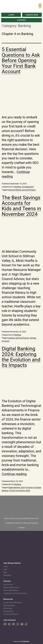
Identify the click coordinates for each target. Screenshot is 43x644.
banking (11, 338)
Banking (18, 187)
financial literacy (15, 190)
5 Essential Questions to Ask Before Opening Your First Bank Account (21, 60)
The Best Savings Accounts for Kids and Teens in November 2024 (21, 206)
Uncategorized (28, 187)
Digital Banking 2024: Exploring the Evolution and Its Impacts (21, 357)
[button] (40, 6)
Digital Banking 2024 (17, 488)
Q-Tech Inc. (26, 641)
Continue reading (14, 474)
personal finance (29, 190)
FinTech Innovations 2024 (20, 491)
